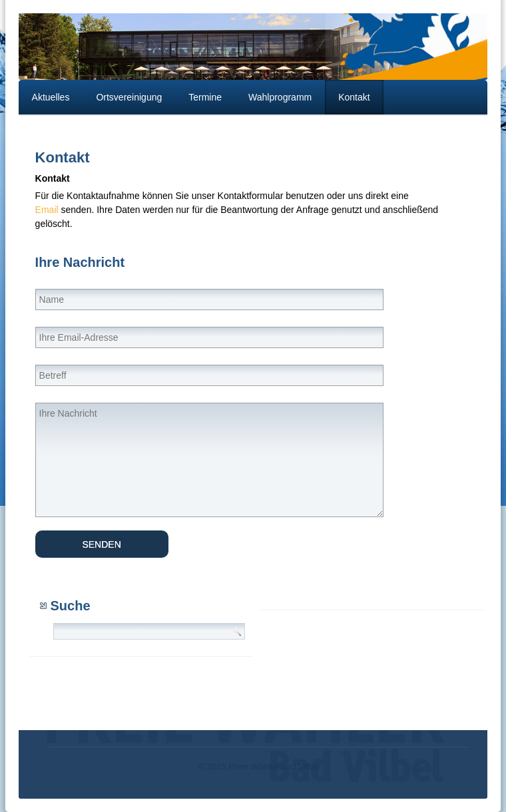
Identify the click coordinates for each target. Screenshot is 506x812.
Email (47, 210)
